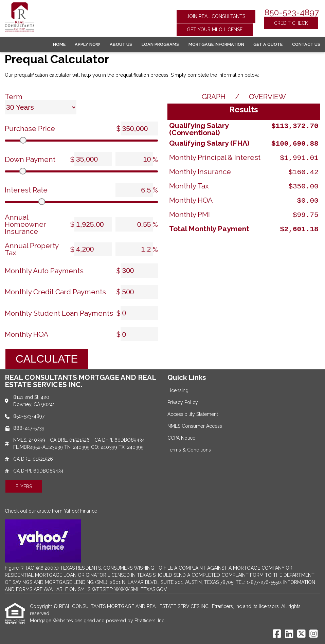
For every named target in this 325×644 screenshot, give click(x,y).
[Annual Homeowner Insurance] (93, 224)
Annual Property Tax (32, 249)
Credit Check (291, 23)
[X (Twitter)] (301, 634)
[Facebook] (277, 634)
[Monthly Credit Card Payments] (139, 292)
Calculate (47, 359)
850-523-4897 (292, 12)
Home (59, 44)
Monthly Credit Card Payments (55, 292)
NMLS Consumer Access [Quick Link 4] (195, 426)
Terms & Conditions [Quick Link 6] (189, 450)
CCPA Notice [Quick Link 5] (181, 438)
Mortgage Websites (52, 621)
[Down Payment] (93, 159)
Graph (214, 97)
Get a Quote (268, 44)
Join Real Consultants (216, 16)
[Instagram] (314, 634)
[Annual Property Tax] (93, 250)
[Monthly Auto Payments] (139, 271)
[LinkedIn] (289, 634)
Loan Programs (160, 44)
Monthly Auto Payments (44, 271)
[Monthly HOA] (139, 334)
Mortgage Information (216, 44)
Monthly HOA (26, 334)
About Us (121, 44)
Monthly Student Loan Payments (59, 313)
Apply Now (87, 44)
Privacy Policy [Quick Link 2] (183, 402)
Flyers (24, 486)
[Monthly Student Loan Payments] (139, 313)
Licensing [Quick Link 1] (178, 390)
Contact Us (306, 44)
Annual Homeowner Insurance (25, 224)
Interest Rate (26, 190)
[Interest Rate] (134, 190)
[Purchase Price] (139, 129)
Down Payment (30, 159)
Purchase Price (30, 128)
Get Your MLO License (215, 30)
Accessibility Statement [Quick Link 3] (193, 414)
